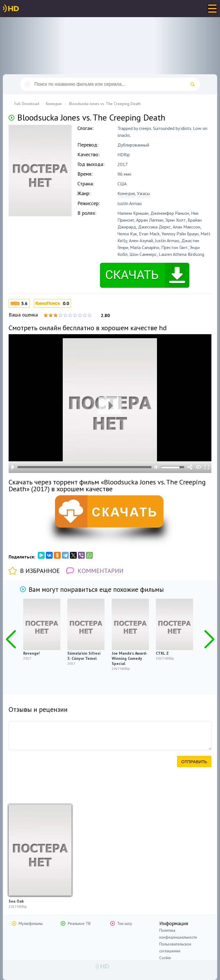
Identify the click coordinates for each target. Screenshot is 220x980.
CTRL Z (162, 653)
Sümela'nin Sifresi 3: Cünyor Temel (84, 656)
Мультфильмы (31, 923)
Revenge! (32, 653)
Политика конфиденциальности (178, 934)
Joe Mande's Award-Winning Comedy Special (130, 658)
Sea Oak (16, 901)
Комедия (126, 193)
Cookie (165, 958)
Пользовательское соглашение (175, 947)
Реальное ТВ (79, 923)
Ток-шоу (125, 923)
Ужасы (143, 193)
